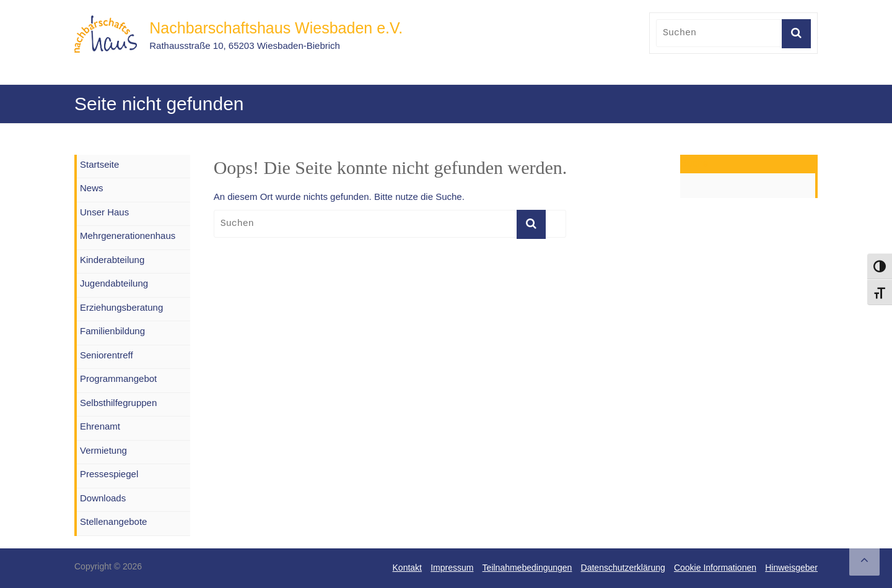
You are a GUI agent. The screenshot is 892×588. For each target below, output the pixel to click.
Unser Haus (104, 212)
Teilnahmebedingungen (527, 568)
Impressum (452, 568)
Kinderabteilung (112, 260)
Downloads (103, 498)
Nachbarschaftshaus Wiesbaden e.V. (276, 28)
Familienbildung (112, 331)
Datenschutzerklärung (623, 568)
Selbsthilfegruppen (118, 403)
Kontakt (407, 568)
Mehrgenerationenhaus (128, 236)
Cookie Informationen (715, 568)
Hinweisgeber (791, 568)
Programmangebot (118, 378)
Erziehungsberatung (121, 307)
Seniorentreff (107, 355)
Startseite (99, 164)
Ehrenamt (100, 426)
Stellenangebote (113, 521)
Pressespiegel (109, 474)
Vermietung (103, 450)
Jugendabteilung (114, 283)
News (92, 188)
